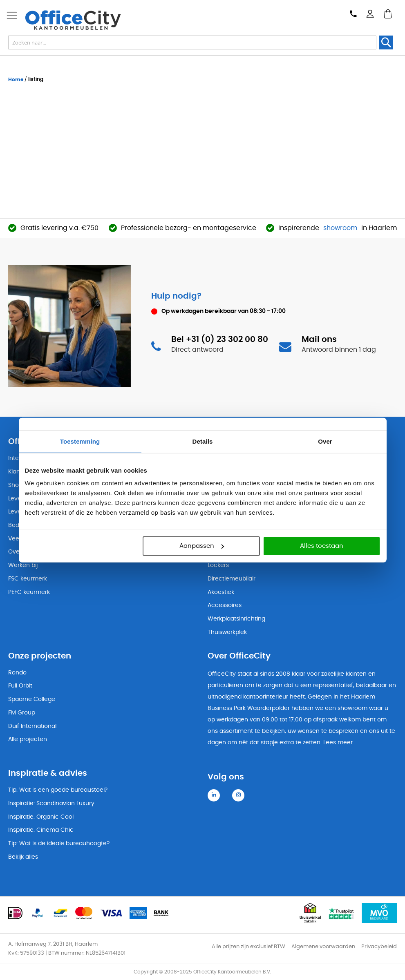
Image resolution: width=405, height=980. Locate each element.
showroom (340, 228)
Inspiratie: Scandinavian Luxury (51, 804)
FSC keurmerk (28, 579)
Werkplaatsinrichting (236, 619)
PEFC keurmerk (29, 592)
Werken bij (23, 565)
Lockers (218, 565)
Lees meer (338, 743)
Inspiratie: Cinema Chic (41, 830)
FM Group (22, 713)
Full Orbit (20, 686)
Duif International (32, 726)
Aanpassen (202, 546)
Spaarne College (32, 699)
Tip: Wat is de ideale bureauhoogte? (59, 844)
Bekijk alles (23, 857)
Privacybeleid (379, 947)
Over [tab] (325, 441)
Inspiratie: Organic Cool (41, 817)
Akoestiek (221, 592)
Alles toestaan (322, 546)
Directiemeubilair (232, 579)
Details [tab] (203, 441)
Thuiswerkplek (227, 632)
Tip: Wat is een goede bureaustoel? (58, 790)
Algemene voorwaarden (323, 947)
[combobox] (192, 42)
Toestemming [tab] (80, 441)
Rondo (17, 673)
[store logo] (76, 20)
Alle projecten (28, 739)
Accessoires (225, 605)
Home (16, 79)
